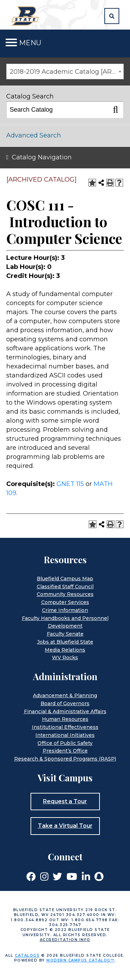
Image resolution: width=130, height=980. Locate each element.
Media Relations (65, 650)
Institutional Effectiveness (65, 727)
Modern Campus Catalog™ (80, 960)
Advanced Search (34, 135)
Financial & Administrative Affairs (65, 711)
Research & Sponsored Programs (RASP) (65, 759)
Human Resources (65, 719)
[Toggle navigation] (11, 43)
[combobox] (65, 71)
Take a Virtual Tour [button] (65, 826)
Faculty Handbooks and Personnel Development (65, 622)
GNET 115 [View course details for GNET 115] (70, 484)
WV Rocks (65, 658)
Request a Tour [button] (65, 801)
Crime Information (65, 610)
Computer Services (65, 602)
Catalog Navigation (42, 157)
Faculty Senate (65, 634)
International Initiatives (65, 735)
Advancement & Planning (65, 695)
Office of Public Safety (65, 743)
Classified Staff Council (65, 587)
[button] (112, 16)
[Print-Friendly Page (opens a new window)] (110, 183)
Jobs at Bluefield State (65, 642)
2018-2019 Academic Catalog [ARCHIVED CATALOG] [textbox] (67, 72)
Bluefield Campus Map (65, 579)
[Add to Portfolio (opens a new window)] (92, 183)
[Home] (26, 16)
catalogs (27, 955)
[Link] (31, 876)
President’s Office (65, 751)
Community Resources (65, 594)
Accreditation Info (65, 940)
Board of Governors (65, 703)
